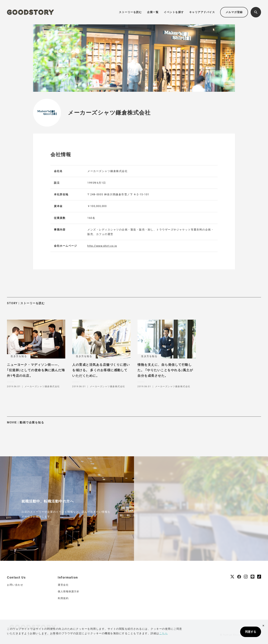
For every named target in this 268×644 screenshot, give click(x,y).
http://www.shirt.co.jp (102, 246)
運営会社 (63, 585)
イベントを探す (174, 12)
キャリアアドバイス (202, 12)
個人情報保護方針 (69, 591)
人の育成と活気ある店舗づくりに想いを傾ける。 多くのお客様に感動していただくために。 (101, 370)
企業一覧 (153, 12)
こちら (164, 633)
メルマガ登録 (234, 12)
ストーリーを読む (130, 12)
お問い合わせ (15, 585)
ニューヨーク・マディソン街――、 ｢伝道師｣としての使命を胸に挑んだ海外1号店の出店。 (36, 370)
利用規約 (63, 598)
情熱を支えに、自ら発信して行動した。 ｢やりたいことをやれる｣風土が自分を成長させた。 (165, 370)
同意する (251, 632)
